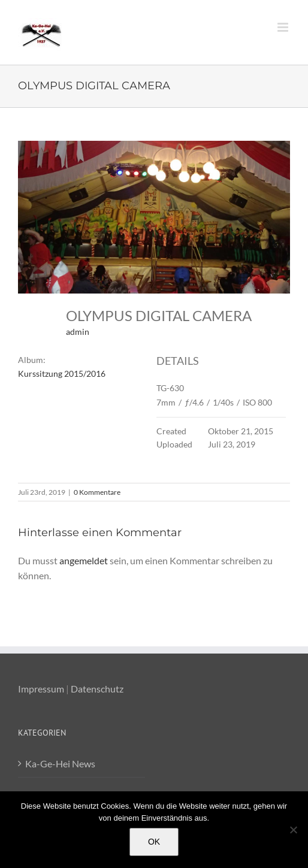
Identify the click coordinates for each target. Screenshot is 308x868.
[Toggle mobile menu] (284, 27)
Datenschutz (97, 689)
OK (154, 842)
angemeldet (84, 560)
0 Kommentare (97, 492)
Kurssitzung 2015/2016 (62, 373)
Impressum (41, 689)
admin (78, 332)
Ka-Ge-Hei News (60, 763)
